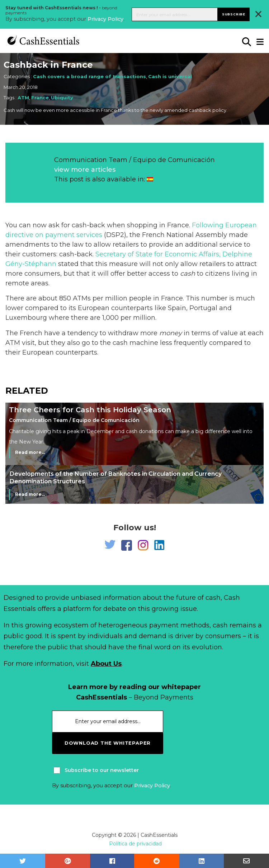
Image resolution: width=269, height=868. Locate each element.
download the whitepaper (108, 743)
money (171, 333)
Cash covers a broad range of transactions (89, 76)
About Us (106, 664)
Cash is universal (170, 76)
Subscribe (234, 14)
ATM (23, 98)
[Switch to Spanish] (150, 179)
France (40, 98)
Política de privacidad (135, 844)
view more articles (85, 170)
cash (188, 274)
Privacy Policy (105, 19)
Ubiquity (62, 98)
